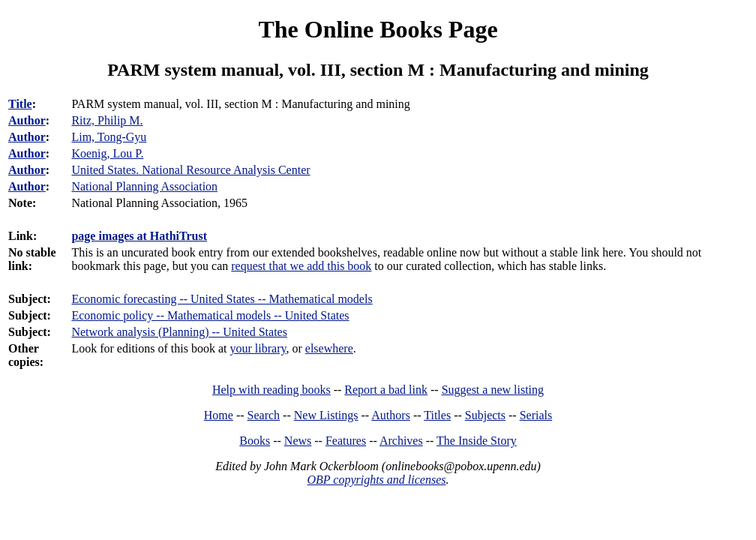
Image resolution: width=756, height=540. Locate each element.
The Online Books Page (378, 29)
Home (219, 415)
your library (258, 348)
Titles (437, 415)
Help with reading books (271, 390)
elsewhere (329, 348)
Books (255, 441)
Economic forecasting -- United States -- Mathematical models (222, 299)
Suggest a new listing (493, 390)
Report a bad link (386, 390)
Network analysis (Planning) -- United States (179, 332)
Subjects (485, 415)
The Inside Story (477, 441)
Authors (391, 415)
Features (346, 441)
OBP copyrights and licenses (376, 480)
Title (20, 104)
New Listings (326, 415)
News (298, 441)
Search (264, 415)
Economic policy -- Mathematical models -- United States (210, 315)
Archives (401, 441)
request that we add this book (301, 266)
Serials (536, 415)
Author (27, 120)
